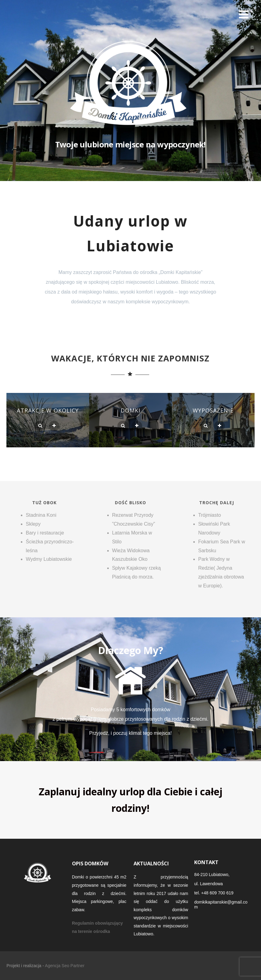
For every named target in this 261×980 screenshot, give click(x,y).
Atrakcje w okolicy (48, 410)
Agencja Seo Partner (65, 966)
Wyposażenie (213, 410)
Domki (130, 410)
